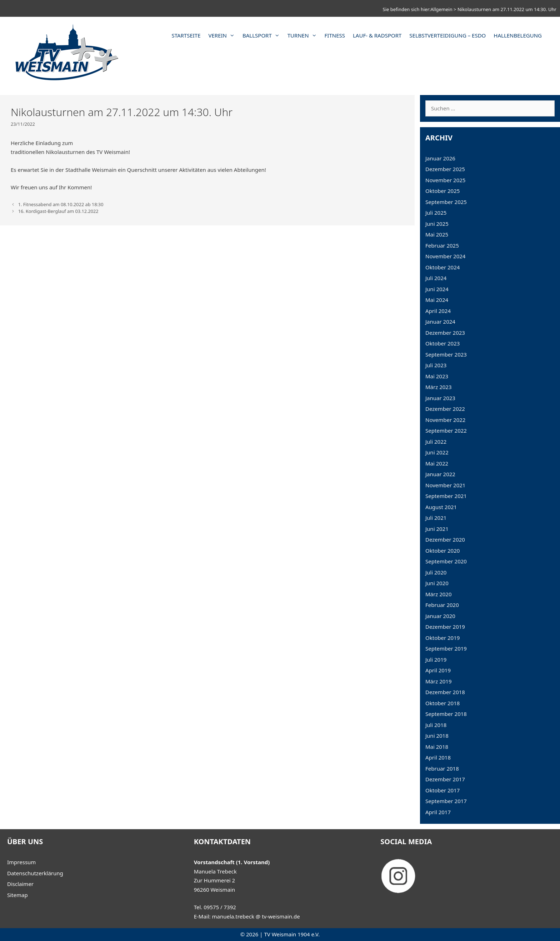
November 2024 (445, 256)
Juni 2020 (437, 583)
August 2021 (441, 507)
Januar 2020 (440, 616)
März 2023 (439, 387)
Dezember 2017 (445, 779)
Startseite (186, 35)
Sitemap (17, 895)
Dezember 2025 (445, 169)
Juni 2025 (437, 224)
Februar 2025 (442, 245)
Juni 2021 (437, 529)
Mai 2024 (437, 300)
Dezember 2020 (445, 539)
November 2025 (445, 180)
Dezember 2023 (445, 333)
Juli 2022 (436, 442)
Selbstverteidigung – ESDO (447, 35)
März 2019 (439, 681)
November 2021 (445, 485)
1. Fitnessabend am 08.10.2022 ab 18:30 (61, 204)
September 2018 (446, 714)
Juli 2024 (436, 278)
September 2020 (446, 561)
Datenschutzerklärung (35, 873)
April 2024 (438, 311)
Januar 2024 (440, 322)
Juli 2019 (436, 659)
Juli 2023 (436, 365)
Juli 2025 (436, 213)
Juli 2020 (436, 572)
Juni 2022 (437, 452)
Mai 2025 (437, 234)
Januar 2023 (440, 398)
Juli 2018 (436, 725)
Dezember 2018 (445, 692)
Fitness (335, 35)
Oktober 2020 (442, 551)
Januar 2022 (440, 474)
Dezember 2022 (445, 409)
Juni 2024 (437, 289)
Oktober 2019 (442, 638)
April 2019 (438, 670)
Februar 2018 (442, 768)
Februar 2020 (442, 605)
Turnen (304, 36)
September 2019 (446, 648)
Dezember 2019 (445, 627)
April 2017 (438, 812)
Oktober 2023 (442, 343)
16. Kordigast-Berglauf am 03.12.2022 (58, 211)
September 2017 (446, 801)
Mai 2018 (437, 747)
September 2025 (446, 202)
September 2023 (446, 354)
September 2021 (446, 496)
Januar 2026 (440, 158)
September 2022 (446, 430)
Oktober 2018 (442, 703)
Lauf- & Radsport (377, 35)
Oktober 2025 (442, 191)
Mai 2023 (437, 376)
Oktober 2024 (442, 267)
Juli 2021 (436, 518)
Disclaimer (20, 884)
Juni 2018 (437, 736)
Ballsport (263, 36)
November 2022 (445, 420)
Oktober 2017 (442, 790)
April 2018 (438, 757)
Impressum (21, 862)
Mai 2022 (437, 463)
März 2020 (439, 594)
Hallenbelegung (518, 35)
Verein (224, 36)
